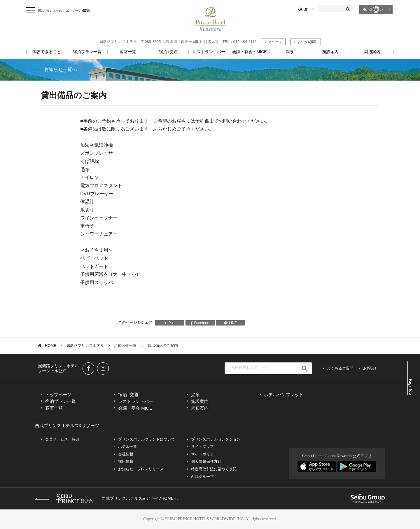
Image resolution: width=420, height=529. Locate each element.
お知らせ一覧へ (60, 69)
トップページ (58, 395)
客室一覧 (54, 408)
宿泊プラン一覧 (61, 401)
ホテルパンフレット (284, 395)
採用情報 (126, 461)
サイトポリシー (204, 454)
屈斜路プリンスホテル (85, 346)
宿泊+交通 (128, 395)
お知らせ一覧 (126, 346)
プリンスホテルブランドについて (147, 439)
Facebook (200, 323)
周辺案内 (200, 408)
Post (170, 323)
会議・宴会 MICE (135, 408)
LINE (230, 323)
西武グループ (202, 477)
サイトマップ (202, 447)
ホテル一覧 (128, 447)
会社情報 (126, 454)
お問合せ (371, 368)
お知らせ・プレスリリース (141, 469)
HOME (51, 346)
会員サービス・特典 (62, 439)
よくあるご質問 (340, 368)
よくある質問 (307, 42)
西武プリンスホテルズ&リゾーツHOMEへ (106, 498)
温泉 (195, 395)
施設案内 (200, 401)
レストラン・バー (136, 401)
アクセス (275, 42)
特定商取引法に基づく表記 (214, 469)
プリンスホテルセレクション (216, 439)
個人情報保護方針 (206, 461)
